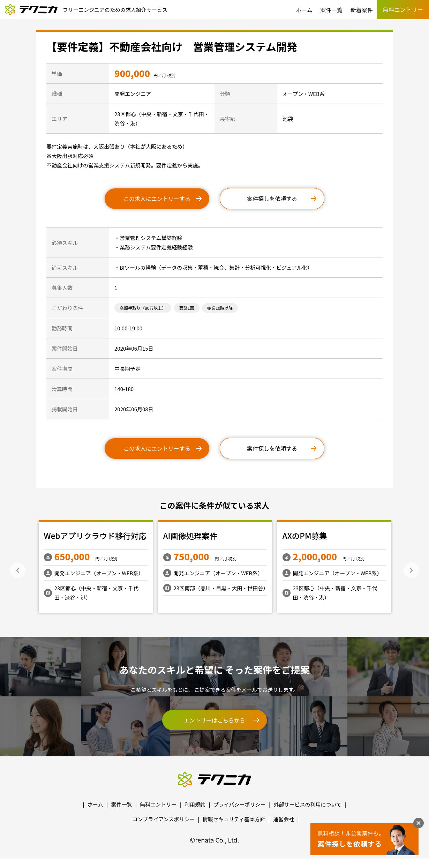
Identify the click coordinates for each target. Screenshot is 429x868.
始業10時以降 (220, 308)
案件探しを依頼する (272, 199)
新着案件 (362, 10)
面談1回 (187, 308)
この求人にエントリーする (157, 199)
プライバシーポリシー (240, 804)
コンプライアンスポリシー (164, 819)
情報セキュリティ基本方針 (234, 819)
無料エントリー (158, 804)
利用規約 (195, 804)
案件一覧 (331, 10)
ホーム (304, 10)
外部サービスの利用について (307, 804)
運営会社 (284, 819)
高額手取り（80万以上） (143, 308)
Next (411, 570)
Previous (18, 570)
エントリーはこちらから (214, 720)
